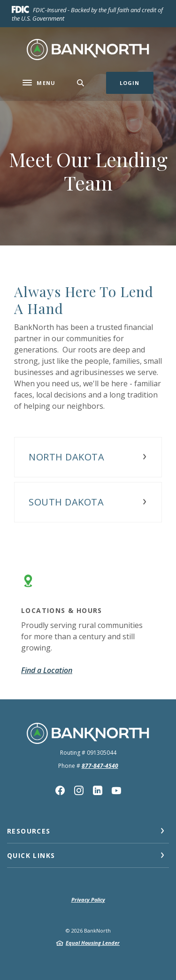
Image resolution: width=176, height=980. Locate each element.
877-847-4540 (100, 766)
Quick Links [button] (31, 855)
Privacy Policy (88, 900)
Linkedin (98, 790)
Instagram (79, 790)
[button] (88, 457)
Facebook (60, 790)
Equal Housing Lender (93, 943)
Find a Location (47, 670)
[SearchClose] (81, 83)
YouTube (116, 790)
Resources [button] (29, 831)
